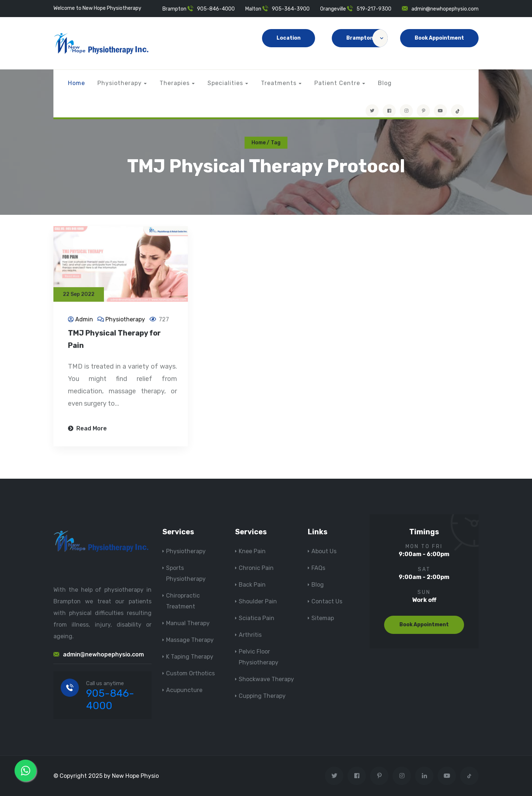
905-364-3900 (291, 9)
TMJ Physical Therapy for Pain (114, 340)
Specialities (225, 83)
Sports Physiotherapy (186, 573)
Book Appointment (439, 38)
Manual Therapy (188, 623)
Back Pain (252, 585)
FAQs (318, 568)
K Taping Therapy (190, 657)
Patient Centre (337, 83)
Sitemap (323, 618)
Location (289, 38)
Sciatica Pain (257, 618)
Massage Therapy (190, 640)
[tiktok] (458, 111)
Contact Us (327, 601)
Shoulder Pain (258, 601)
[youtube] (440, 111)
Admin (84, 320)
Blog (385, 83)
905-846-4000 (216, 9)
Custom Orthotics (190, 673)
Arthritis (250, 635)
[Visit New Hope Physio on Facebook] (389, 111)
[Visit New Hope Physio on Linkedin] (424, 776)
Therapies (175, 83)
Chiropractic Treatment (183, 601)
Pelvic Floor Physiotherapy (259, 657)
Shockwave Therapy (266, 679)
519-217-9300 (374, 9)
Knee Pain (252, 551)
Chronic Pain (256, 568)
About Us (324, 551)
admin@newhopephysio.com (445, 9)
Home (76, 83)
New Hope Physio (135, 776)
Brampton (367, 38)
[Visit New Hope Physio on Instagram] (406, 111)
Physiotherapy (120, 83)
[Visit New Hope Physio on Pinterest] (423, 111)
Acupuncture (184, 690)
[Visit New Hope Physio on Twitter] (372, 111)
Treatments (279, 83)
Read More (87, 429)
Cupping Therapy (262, 696)
